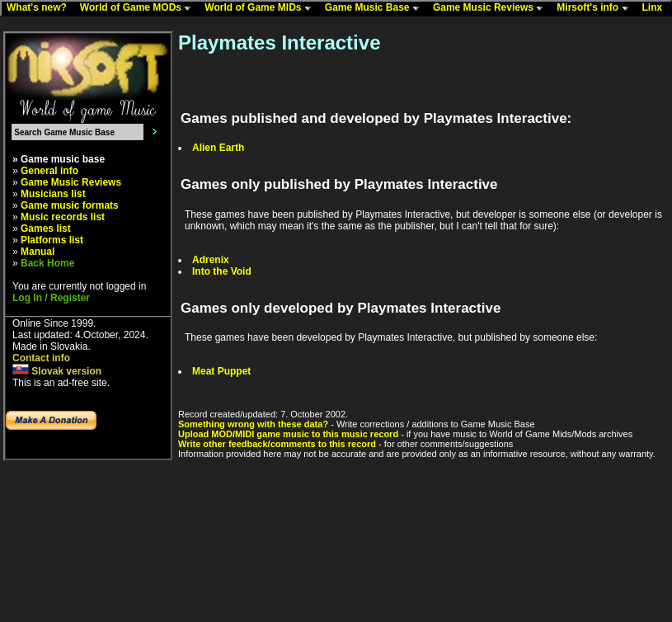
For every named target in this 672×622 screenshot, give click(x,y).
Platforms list (52, 240)
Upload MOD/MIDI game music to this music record (288, 434)
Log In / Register (51, 298)
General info (49, 171)
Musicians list (53, 194)
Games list (46, 229)
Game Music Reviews (492, 8)
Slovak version (57, 371)
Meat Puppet (221, 371)
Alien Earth (218, 148)
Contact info (41, 358)
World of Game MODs (139, 8)
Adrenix (211, 260)
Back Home (47, 263)
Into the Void (222, 271)
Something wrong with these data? (253, 424)
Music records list (63, 217)
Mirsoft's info (596, 8)
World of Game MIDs (261, 8)
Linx (656, 8)
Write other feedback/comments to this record (277, 444)
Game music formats (70, 205)
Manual (38, 252)
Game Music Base (376, 8)
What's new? (40, 8)
